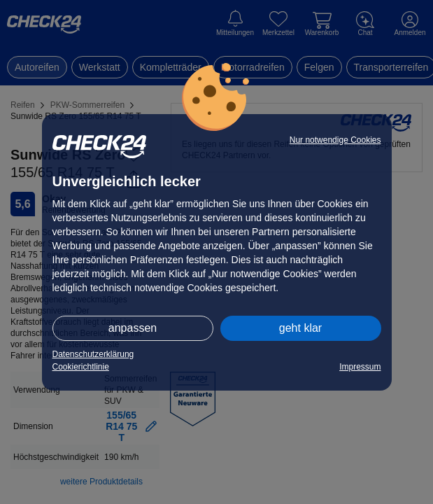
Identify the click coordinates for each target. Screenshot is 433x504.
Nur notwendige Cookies (335, 140)
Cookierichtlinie (81, 367)
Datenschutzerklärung (93, 354)
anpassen (133, 328)
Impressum (360, 367)
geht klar (300, 328)
